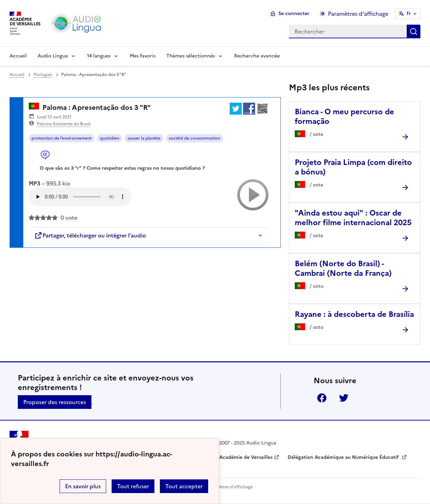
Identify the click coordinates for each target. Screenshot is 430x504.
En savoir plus (83, 486)
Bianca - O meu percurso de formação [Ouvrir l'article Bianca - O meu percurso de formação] (344, 117)
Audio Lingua (53, 56)
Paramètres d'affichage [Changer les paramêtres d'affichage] (358, 14)
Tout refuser (133, 486)
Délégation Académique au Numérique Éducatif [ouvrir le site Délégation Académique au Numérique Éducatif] (344, 457)
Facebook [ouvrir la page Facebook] (322, 398)
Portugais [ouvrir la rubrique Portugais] (43, 75)
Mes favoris (143, 56)
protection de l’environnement (62, 138)
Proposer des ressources (55, 402)
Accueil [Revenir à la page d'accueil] (18, 56)
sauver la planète (144, 138)
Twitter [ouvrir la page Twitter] (344, 398)
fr (409, 14)
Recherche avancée (257, 56)
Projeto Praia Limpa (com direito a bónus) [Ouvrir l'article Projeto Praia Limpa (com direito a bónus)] (353, 167)
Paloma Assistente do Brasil (64, 124)
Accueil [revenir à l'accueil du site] (17, 75)
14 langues (99, 56)
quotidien (110, 138)
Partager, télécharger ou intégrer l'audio (90, 235)
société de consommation (194, 138)
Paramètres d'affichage (230, 487)
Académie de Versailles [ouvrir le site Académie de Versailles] (246, 457)
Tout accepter (184, 486)
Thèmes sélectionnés (191, 56)
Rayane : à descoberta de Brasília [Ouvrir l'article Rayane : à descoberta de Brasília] (354, 314)
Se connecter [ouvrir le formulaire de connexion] (294, 14)
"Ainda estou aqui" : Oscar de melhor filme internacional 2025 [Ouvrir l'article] (353, 218)
